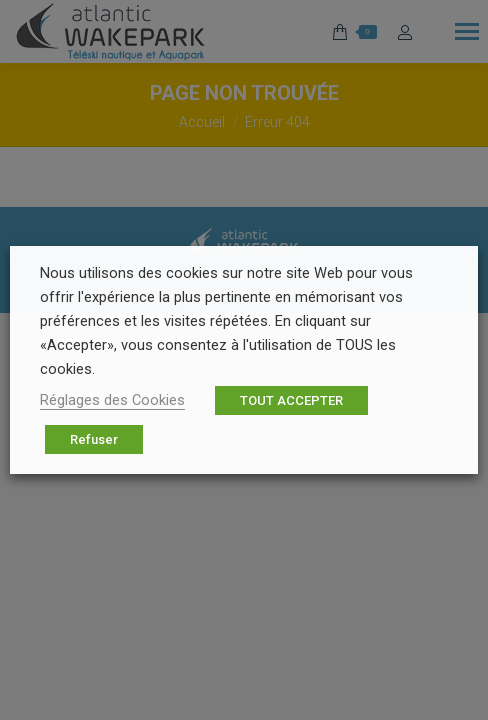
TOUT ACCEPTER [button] (291, 400)
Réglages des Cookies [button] (112, 400)
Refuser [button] (94, 439)
